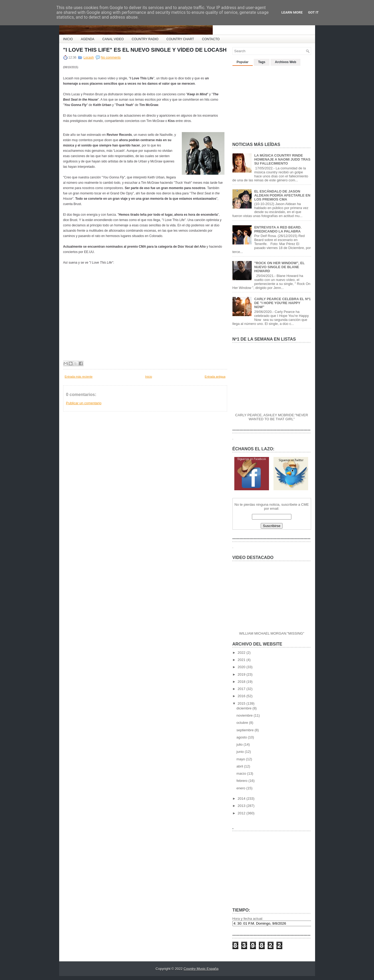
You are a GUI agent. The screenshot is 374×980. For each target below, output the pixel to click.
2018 (242, 682)
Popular (243, 62)
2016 (242, 696)
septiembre (246, 730)
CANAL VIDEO (113, 39)
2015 (242, 703)
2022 (242, 653)
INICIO (68, 39)
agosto (242, 737)
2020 (242, 667)
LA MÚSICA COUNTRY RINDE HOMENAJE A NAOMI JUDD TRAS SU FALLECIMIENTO (282, 159)
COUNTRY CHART (180, 39)
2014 (242, 799)
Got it (313, 12)
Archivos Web (285, 62)
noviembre (245, 715)
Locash (89, 58)
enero (241, 788)
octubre (243, 723)
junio (241, 752)
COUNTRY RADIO (145, 39)
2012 (242, 813)
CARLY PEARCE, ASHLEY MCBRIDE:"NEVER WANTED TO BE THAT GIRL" (272, 417)
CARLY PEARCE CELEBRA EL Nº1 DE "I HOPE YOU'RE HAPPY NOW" (283, 303)
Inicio (149, 377)
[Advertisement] (272, 102)
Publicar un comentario (84, 403)
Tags (262, 62)
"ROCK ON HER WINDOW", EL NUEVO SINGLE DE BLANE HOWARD (280, 267)
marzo (242, 773)
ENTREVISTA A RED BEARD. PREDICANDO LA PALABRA (278, 229)
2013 (242, 806)
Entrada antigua (215, 377)
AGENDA (88, 39)
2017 (242, 689)
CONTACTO (211, 39)
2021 (242, 660)
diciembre (244, 708)
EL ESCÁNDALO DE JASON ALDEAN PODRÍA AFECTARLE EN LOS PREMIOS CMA (282, 195)
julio (240, 744)
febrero (242, 781)
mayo (241, 759)
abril (240, 766)
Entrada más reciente (79, 377)
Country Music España (201, 969)
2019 (242, 674)
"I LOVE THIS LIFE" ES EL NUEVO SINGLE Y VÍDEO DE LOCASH (145, 50)
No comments (111, 58)
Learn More (292, 12)
